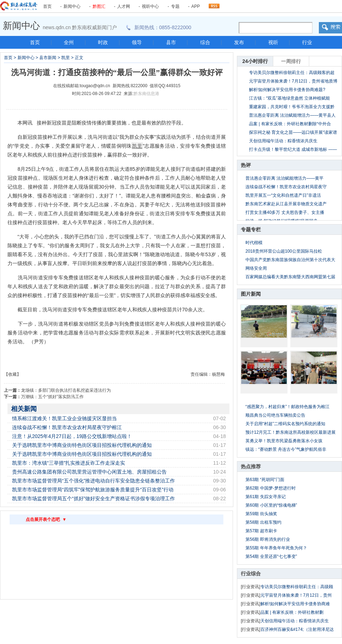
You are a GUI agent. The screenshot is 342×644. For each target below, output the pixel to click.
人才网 (124, 6)
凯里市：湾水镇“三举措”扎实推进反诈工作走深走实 (69, 463)
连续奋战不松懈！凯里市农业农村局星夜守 (286, 187)
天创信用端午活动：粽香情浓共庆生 (283, 141)
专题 (175, 6)
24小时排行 (255, 61)
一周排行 (291, 61)
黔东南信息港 (146, 94)
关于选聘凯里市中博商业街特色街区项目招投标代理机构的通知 (82, 445)
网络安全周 (256, 268)
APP (196, 6)
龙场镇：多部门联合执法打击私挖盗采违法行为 (66, 390)
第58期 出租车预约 (263, 522)
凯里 (66, 58)
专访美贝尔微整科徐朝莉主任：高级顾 (297, 587)
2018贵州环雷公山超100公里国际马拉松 (284, 251)
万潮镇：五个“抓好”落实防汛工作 (52, 397)
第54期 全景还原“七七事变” (271, 556)
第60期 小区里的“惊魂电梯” (271, 505)
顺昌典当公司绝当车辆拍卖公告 (275, 415)
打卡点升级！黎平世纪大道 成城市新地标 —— (293, 149)
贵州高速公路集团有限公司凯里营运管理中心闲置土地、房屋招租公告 (89, 472)
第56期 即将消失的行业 (268, 539)
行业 (307, 42)
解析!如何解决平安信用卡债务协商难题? (287, 90)
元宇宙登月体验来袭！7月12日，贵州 (296, 595)
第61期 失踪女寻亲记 (266, 497)
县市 (171, 42)
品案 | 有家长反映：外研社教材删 (292, 612)
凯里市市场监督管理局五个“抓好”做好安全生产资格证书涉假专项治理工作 (94, 498)
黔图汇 (99, 6)
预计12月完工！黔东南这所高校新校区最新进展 (291, 432)
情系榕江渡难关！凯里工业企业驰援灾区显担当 (64, 418)
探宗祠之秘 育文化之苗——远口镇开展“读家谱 (293, 132)
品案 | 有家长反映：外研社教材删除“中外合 (290, 124)
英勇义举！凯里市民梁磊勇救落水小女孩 (284, 441)
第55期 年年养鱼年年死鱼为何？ (276, 548)
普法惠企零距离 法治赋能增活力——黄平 (284, 178)
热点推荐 (251, 466)
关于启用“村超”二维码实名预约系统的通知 (285, 424)
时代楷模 (254, 243)
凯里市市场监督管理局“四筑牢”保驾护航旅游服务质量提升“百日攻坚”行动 (93, 490)
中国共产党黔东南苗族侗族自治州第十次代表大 (290, 260)
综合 (205, 42)
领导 (137, 42)
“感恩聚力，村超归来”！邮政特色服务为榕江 (287, 407)
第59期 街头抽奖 (261, 514)
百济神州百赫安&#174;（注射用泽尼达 (297, 629)
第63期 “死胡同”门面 (265, 480)
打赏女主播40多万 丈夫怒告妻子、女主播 (285, 212)
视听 (273, 42)
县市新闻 (48, 58)
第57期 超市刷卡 (261, 531)
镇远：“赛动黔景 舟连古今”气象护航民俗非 (286, 449)
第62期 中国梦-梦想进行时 (271, 488)
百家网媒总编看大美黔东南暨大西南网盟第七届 (290, 277)
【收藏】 (12, 374)
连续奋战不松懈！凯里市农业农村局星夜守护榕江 (67, 427)
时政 (103, 42)
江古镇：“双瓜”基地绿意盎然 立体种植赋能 (289, 98)
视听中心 (150, 6)
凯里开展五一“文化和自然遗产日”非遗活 (283, 195)
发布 (239, 42)
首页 (47, 6)
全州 (69, 42)
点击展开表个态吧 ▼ (46, 519)
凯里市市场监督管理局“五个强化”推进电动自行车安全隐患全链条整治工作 (94, 481)
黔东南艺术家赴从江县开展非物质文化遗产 (286, 204)
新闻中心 (72, 6)
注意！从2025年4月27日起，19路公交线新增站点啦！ (72, 436)
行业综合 (251, 574)
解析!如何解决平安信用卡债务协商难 (295, 604)
